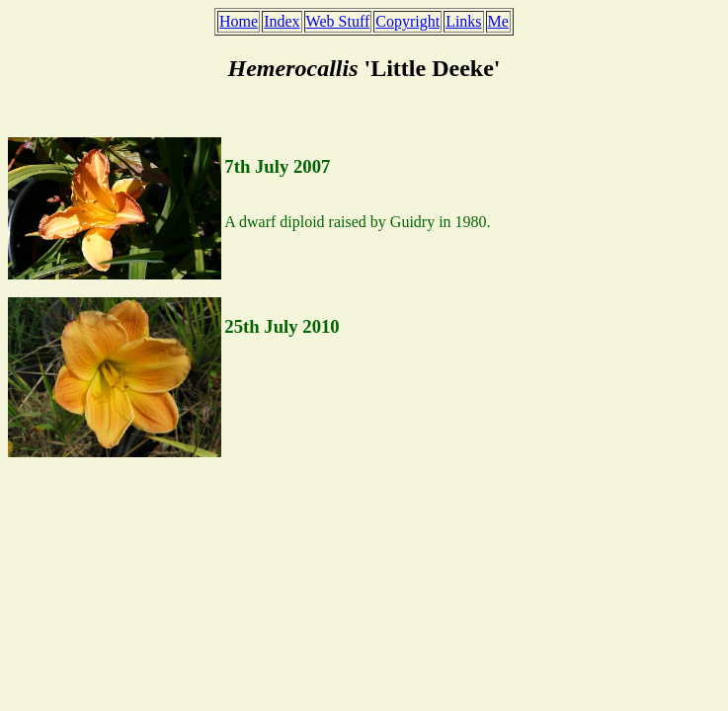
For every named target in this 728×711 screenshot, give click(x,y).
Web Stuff (338, 21)
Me (498, 21)
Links (463, 21)
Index (282, 21)
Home (239, 21)
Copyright (407, 21)
